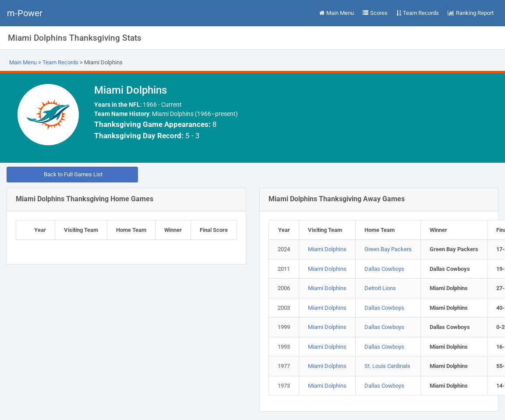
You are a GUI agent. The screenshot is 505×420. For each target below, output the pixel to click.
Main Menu (337, 13)
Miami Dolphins (327, 249)
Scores (375, 13)
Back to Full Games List (72, 174)
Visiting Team (81, 230)
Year (40, 230)
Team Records (418, 13)
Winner (173, 230)
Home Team (131, 230)
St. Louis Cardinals (387, 366)
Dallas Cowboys (384, 269)
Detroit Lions (380, 288)
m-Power (25, 13)
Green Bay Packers (388, 249)
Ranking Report (471, 13)
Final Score (214, 230)
